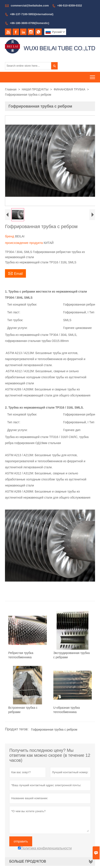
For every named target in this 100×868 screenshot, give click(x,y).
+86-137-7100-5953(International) (32, 14)
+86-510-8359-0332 (70, 6)
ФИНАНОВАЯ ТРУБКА (69, 89)
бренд (10, 236)
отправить (21, 841)
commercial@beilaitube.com (30, 6)
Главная (11, 89)
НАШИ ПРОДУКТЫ (35, 89)
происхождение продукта (24, 243)
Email (15, 273)
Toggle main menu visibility (93, 76)
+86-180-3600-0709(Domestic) (30, 23)
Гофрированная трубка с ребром (54, 730)
